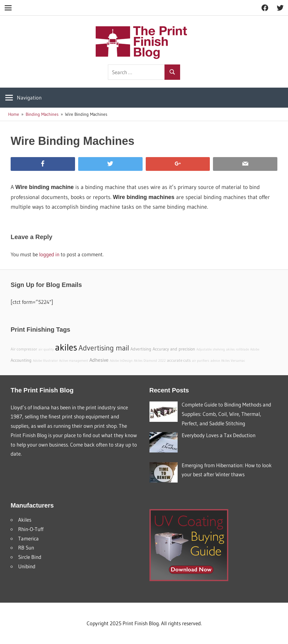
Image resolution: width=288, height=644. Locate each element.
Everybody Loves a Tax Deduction (219, 435)
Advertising (141, 349)
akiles (66, 347)
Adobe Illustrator (45, 361)
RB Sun (26, 547)
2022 (162, 361)
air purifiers (201, 361)
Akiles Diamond (145, 361)
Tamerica (28, 538)
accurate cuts (179, 360)
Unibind (27, 566)
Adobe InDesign (121, 361)
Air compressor (24, 349)
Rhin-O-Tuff (31, 529)
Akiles (25, 520)
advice (215, 361)
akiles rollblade (237, 349)
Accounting (21, 360)
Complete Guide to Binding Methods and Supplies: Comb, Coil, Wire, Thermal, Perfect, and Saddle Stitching (226, 414)
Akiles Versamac (233, 361)
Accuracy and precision (174, 349)
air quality (46, 349)
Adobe (255, 349)
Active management (74, 361)
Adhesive (99, 360)
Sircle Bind (30, 557)
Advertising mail (104, 348)
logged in (49, 254)
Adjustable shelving (211, 349)
